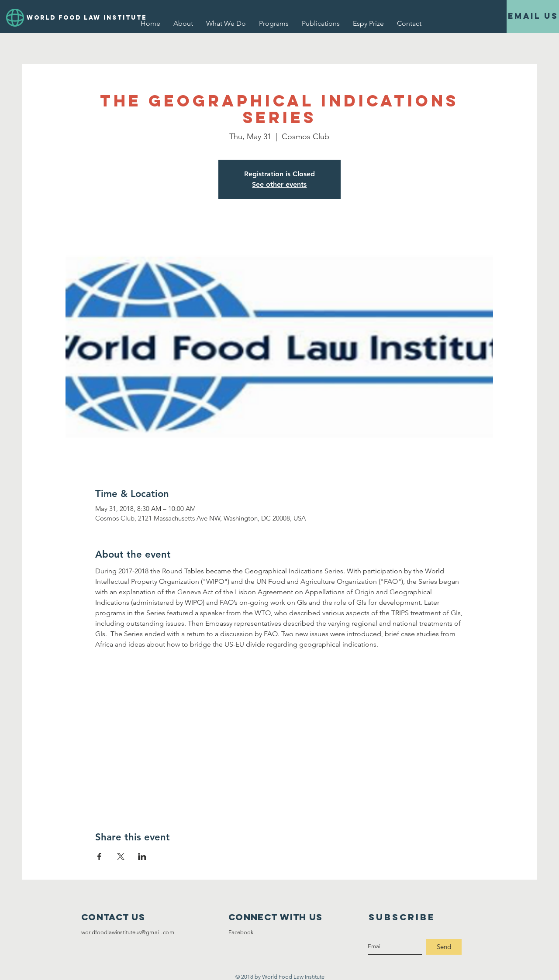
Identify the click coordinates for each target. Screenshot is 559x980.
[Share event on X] (121, 857)
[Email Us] (533, 16)
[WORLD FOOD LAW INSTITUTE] (79, 18)
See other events (279, 184)
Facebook (241, 932)
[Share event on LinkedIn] (142, 857)
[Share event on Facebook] (99, 857)
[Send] (444, 947)
